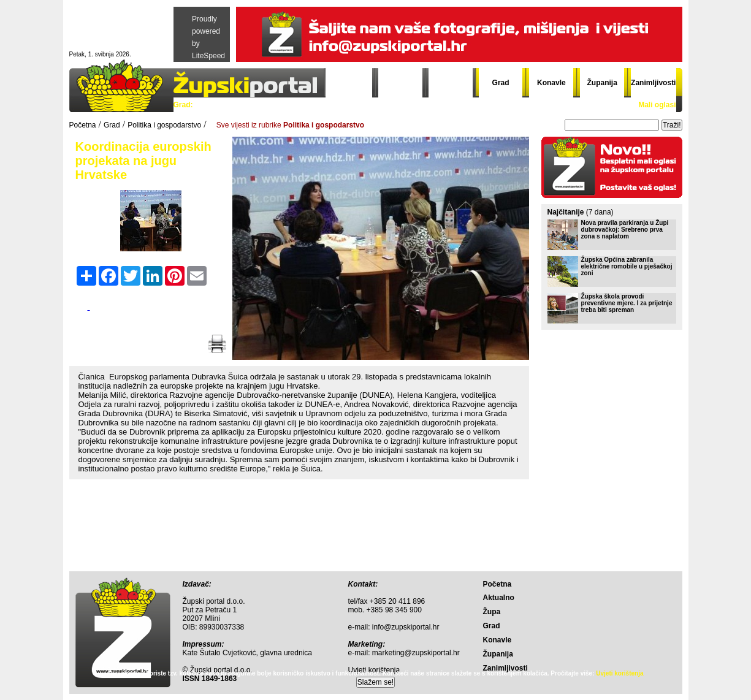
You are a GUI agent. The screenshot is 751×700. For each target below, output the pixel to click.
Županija (602, 83)
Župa (451, 83)
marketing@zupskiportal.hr (416, 653)
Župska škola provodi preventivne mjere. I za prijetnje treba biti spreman (627, 303)
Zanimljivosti (653, 83)
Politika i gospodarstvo (242, 105)
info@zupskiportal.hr (406, 627)
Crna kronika (356, 105)
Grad (501, 83)
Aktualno (401, 83)
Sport (308, 105)
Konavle (551, 83)
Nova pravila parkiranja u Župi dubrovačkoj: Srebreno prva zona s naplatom (625, 230)
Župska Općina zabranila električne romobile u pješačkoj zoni (627, 266)
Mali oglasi (657, 105)
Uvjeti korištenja (619, 673)
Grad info (412, 105)
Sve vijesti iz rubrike (290, 125)
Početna (350, 83)
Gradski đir (464, 105)
